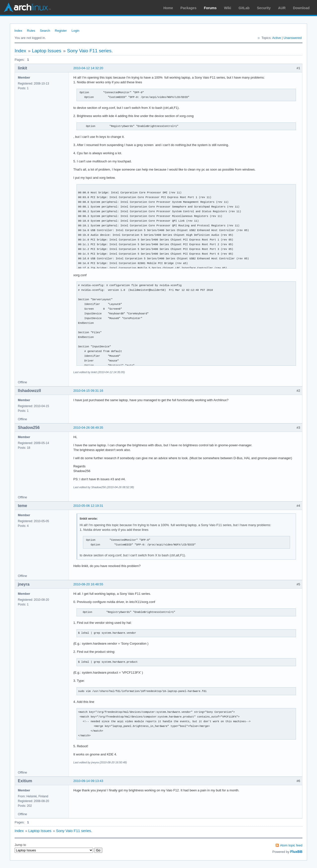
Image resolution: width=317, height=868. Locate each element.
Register (61, 31)
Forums (210, 8)
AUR (282, 8)
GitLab (244, 8)
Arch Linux (27, 7)
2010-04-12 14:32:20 (88, 68)
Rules (31, 31)
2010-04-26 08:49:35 (88, 428)
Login (76, 31)
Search (45, 31)
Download (301, 8)
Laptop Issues (47, 51)
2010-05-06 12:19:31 (88, 506)
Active (277, 38)
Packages (189, 8)
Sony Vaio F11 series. (90, 51)
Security (264, 8)
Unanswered (293, 38)
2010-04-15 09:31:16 (88, 391)
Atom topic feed (291, 845)
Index (18, 31)
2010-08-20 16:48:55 (88, 584)
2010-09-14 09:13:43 (88, 781)
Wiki (228, 8)
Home (168, 8)
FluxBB (296, 852)
